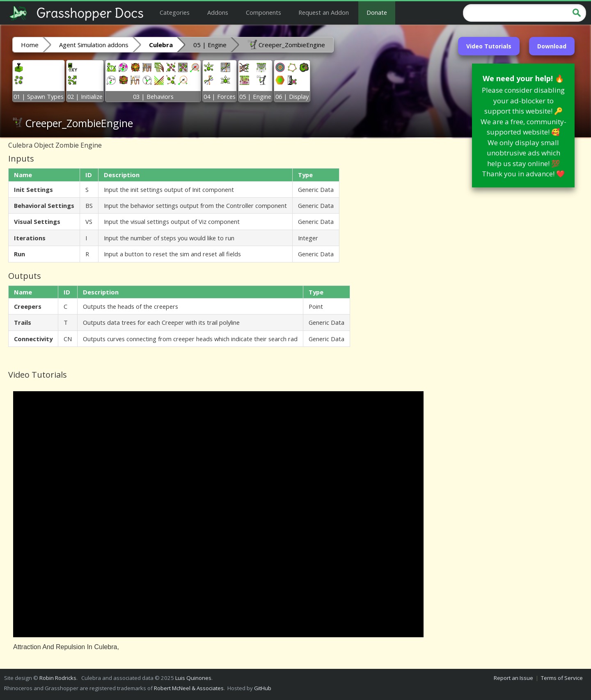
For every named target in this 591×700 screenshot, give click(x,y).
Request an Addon (324, 12)
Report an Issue (513, 678)
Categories (175, 12)
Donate (377, 12)
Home (30, 45)
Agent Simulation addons (94, 45)
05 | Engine (210, 45)
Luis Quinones (193, 678)
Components (263, 12)
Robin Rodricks (58, 678)
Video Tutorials (489, 46)
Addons (218, 12)
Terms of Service (562, 678)
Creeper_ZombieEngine (286, 44)
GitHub (263, 688)
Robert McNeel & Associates (189, 688)
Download (552, 46)
